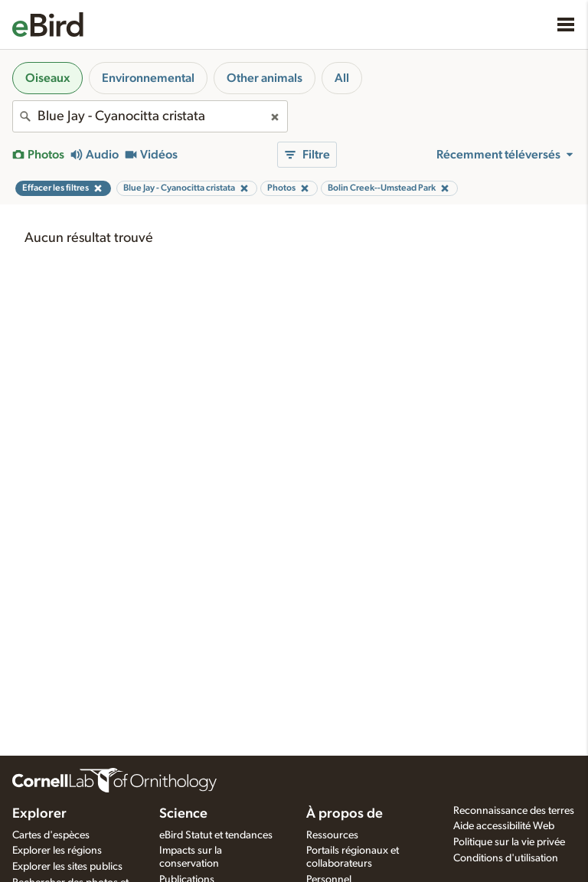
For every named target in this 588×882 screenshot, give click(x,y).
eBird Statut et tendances (216, 835)
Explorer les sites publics (67, 867)
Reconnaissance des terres (514, 811)
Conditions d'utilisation (506, 858)
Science (183, 814)
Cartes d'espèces (51, 835)
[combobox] (150, 116)
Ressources (332, 835)
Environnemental (148, 78)
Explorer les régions (57, 851)
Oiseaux (47, 78)
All (342, 78)
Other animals (265, 78)
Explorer (39, 814)
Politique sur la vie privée (509, 842)
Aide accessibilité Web (504, 826)
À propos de (345, 814)
